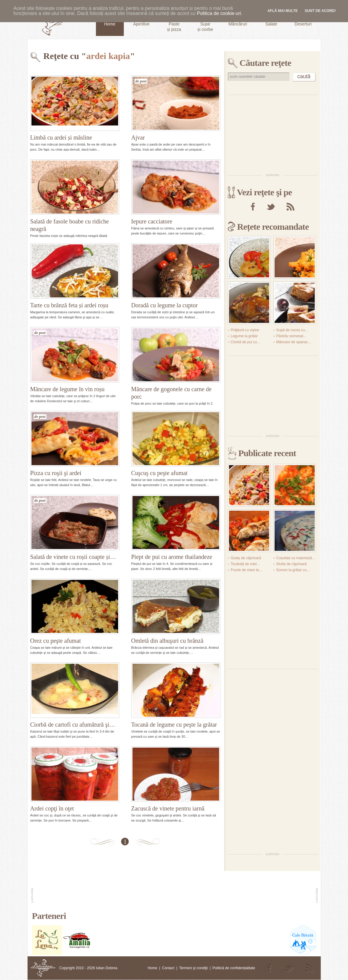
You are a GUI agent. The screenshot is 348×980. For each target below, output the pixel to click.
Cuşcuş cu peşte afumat (159, 473)
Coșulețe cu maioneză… (296, 558)
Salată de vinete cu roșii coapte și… (73, 557)
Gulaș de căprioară (246, 558)
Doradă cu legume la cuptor (165, 305)
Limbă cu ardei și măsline (61, 137)
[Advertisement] (273, 134)
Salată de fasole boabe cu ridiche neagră (70, 225)
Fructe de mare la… (247, 570)
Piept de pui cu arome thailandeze (172, 557)
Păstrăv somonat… (292, 336)
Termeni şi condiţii (193, 968)
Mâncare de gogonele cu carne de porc (171, 393)
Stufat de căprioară (291, 564)
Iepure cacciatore (152, 221)
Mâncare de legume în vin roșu (67, 389)
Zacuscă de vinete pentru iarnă (168, 808)
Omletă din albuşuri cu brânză (167, 641)
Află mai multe (283, 11)
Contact (168, 968)
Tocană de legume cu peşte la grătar (174, 725)
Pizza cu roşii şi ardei (56, 473)
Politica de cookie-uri (219, 13)
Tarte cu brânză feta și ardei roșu (69, 305)
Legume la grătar (244, 336)
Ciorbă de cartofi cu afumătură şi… (73, 725)
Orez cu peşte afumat (56, 641)
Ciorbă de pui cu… (246, 342)
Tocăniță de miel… (246, 564)
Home (153, 968)
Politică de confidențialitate (234, 968)
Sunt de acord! (320, 11)
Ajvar (138, 137)
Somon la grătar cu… (293, 570)
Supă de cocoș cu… (292, 330)
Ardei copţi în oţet (52, 808)
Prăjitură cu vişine (245, 330)
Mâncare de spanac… (294, 342)
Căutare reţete (265, 63)
